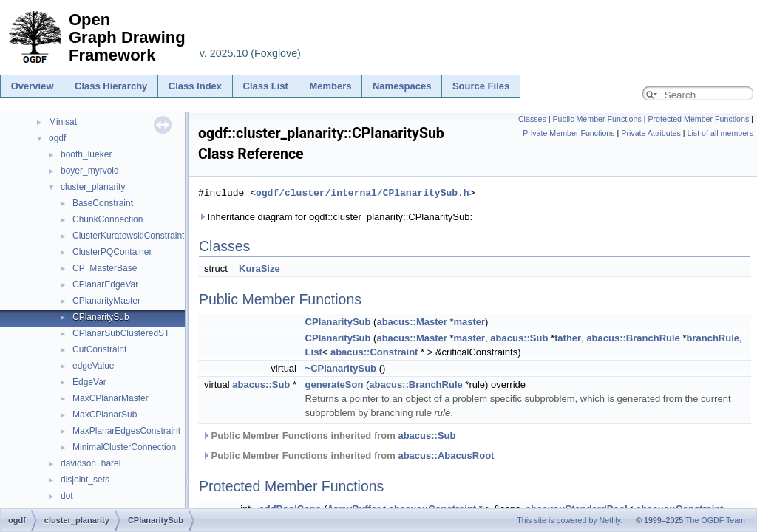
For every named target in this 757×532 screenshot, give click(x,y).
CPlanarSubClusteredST (121, 333)
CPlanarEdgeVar (105, 284)
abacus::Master (411, 322)
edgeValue (94, 366)
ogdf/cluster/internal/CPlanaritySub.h (363, 193)
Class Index (195, 86)
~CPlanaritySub (341, 368)
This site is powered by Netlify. (570, 520)
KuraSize (259, 269)
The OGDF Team (715, 520)
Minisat (63, 122)
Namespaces (402, 86)
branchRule (713, 338)
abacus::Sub (519, 338)
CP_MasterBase (105, 268)
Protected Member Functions (698, 119)
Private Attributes (651, 133)
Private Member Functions (568, 133)
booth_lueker (86, 154)
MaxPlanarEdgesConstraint (126, 431)
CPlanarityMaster (106, 301)
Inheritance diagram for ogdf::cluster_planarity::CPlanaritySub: (335, 217)
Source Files (481, 86)
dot (67, 496)
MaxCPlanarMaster (111, 398)
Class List (266, 86)
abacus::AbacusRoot (446, 456)
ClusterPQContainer (112, 252)
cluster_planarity (93, 187)
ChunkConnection (108, 219)
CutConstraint (99, 349)
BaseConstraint (103, 203)
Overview (33, 86)
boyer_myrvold (90, 171)
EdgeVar (89, 382)
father (568, 338)
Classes (532, 119)
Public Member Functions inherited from (329, 436)
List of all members (720, 133)
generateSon (335, 385)
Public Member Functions (597, 119)
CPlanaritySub (101, 317)
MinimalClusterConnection (124, 447)
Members (330, 86)
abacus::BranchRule (633, 338)
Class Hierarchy (111, 86)
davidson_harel (91, 463)
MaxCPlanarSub (105, 415)
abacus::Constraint (374, 352)
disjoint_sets (85, 480)
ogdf (57, 138)
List (314, 352)
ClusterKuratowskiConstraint (128, 236)
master (469, 322)
